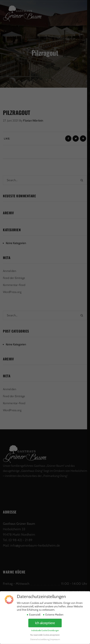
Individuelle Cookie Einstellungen (45, 627)
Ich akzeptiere (45, 619)
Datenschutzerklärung (40, 636)
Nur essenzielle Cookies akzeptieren (45, 631)
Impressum (55, 636)
